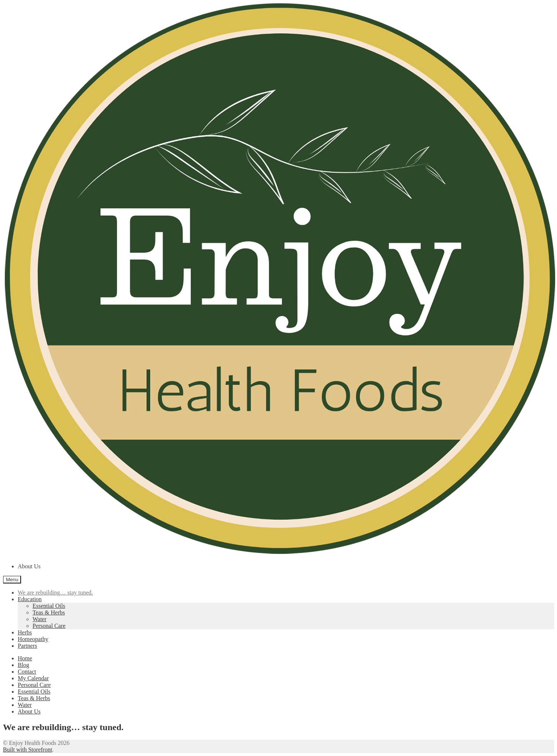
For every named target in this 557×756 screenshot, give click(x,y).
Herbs (25, 632)
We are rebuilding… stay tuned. (55, 592)
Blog (23, 665)
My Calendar (33, 678)
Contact (27, 672)
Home (25, 658)
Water (40, 619)
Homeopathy (33, 639)
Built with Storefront (28, 750)
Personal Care (49, 626)
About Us (29, 566)
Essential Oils (49, 606)
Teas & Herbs (49, 612)
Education (30, 599)
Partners (27, 646)
